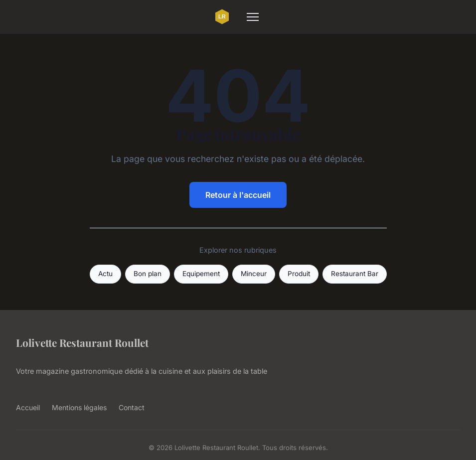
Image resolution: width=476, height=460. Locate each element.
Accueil (28, 407)
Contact (132, 407)
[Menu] (253, 17)
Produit (299, 274)
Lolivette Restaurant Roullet (82, 342)
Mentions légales (79, 407)
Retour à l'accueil (238, 195)
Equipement (201, 274)
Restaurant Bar (355, 274)
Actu (105, 274)
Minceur (254, 274)
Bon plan (148, 274)
